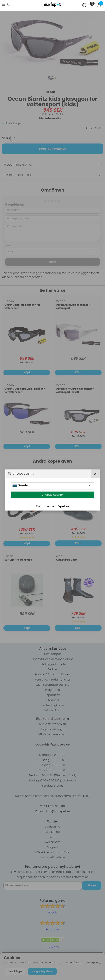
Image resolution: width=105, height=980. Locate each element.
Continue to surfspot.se (52, 506)
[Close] (95, 474)
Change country (53, 495)
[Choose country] (84, 5)
